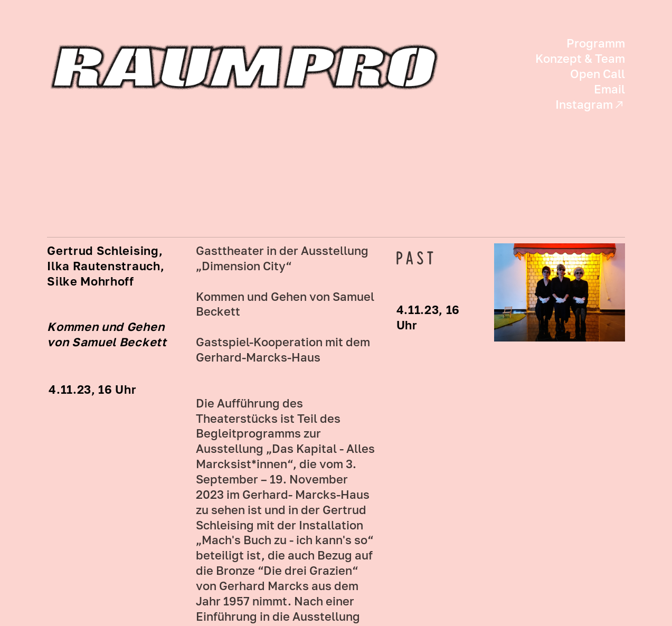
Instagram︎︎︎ (590, 104)
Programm (596, 43)
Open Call (598, 74)
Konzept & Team (580, 58)
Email (609, 89)
